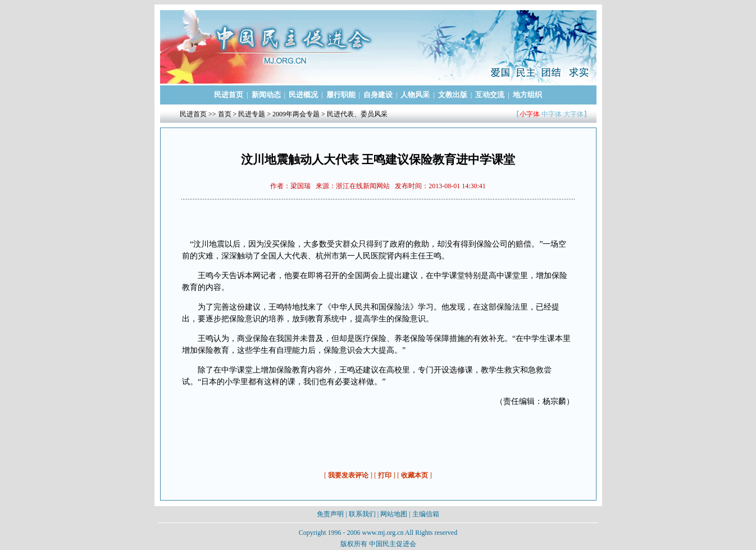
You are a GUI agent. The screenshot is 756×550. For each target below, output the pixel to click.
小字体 (530, 114)
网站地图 (394, 514)
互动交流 (490, 95)
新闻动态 (266, 95)
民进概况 (303, 95)
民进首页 (229, 95)
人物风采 (415, 95)
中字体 (552, 114)
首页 (225, 114)
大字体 (573, 114)
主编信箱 (426, 514)
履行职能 (341, 95)
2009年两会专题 (296, 114)
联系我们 (362, 514)
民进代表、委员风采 (357, 114)
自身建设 (378, 95)
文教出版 (453, 95)
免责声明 (330, 514)
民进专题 (252, 114)
